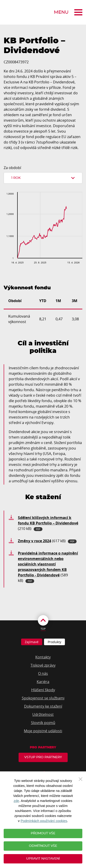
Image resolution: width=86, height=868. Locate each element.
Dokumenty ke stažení (43, 706)
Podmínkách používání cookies (44, 821)
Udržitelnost (43, 714)
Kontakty (43, 657)
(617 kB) (47, 541)
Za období (12, 168)
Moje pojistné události (43, 731)
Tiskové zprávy (43, 665)
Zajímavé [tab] (32, 642)
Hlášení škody (43, 690)
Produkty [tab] (54, 642)
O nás (43, 673)
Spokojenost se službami (43, 698)
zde (17, 801)
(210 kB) (48, 523)
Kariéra (43, 682)
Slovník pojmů (43, 723)
